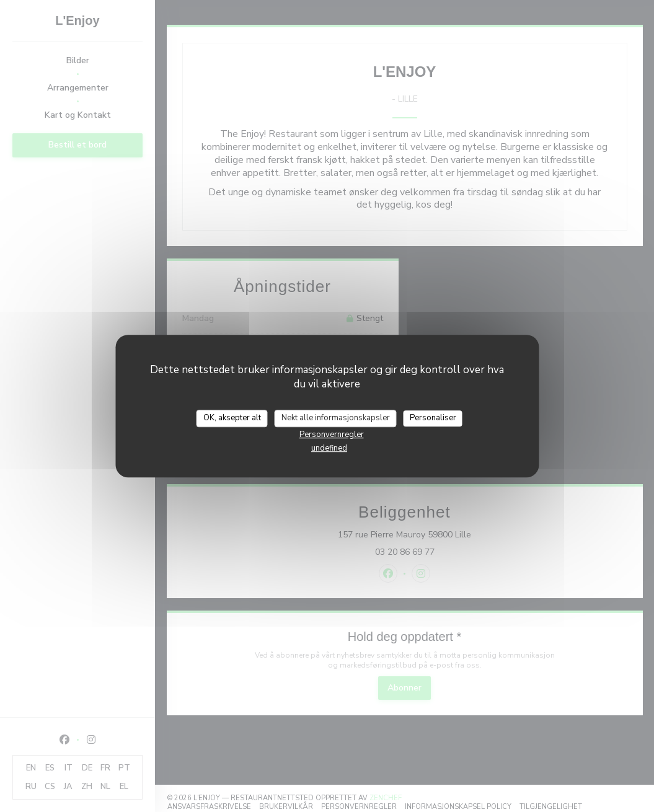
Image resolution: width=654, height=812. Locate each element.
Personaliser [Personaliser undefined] (433, 418)
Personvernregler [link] (332, 435)
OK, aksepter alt (232, 418)
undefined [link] (329, 448)
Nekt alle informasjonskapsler (336, 418)
